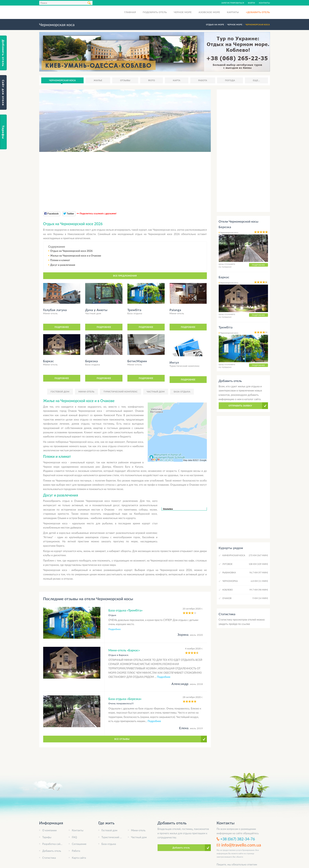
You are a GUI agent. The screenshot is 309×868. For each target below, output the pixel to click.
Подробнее (62, 327)
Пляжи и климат (60, 260)
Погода (230, 80)
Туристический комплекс (121, 392)
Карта (177, 80)
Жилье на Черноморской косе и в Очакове (76, 256)
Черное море (183, 12)
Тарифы (47, 837)
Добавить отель (52, 851)
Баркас (224, 277)
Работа (203, 80)
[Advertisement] (125, 180)
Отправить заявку (240, 406)
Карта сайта (79, 858)
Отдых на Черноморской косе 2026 (71, 251)
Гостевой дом (60, 392)
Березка (225, 227)
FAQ (75, 837)
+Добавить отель (258, 12)
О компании (50, 830)
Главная (130, 12)
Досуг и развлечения (63, 265)
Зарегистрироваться (233, 3)
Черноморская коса (62, 80)
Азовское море (209, 12)
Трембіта (226, 327)
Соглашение (79, 844)
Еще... (257, 80)
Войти (251, 3)
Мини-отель (86, 392)
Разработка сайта (53, 844)
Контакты (264, 3)
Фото (152, 80)
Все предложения (125, 276)
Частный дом (156, 392)
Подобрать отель (155, 12)
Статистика (49, 858)
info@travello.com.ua (241, 845)
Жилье (98, 80)
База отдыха (182, 392)
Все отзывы (122, 739)
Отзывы (125, 80)
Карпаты (233, 12)
